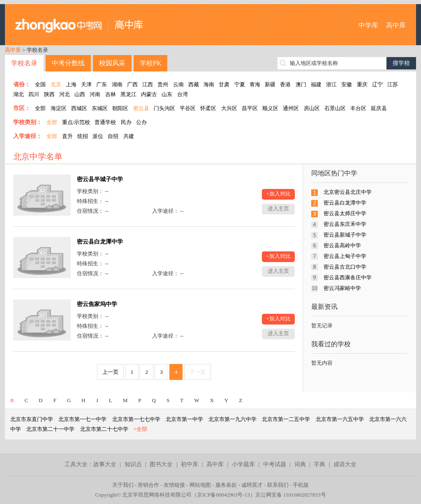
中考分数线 (68, 63)
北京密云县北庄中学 (348, 192)
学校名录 (24, 63)
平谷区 (188, 108)
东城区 (100, 108)
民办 (126, 122)
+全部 (140, 429)
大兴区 (229, 108)
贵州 (163, 84)
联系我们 (278, 485)
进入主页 (278, 208)
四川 (34, 94)
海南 (209, 84)
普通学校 (105, 122)
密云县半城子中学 (100, 179)
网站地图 (200, 485)
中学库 (368, 25)
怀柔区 (208, 108)
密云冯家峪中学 (342, 288)
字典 (319, 464)
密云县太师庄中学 (345, 213)
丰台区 (358, 108)
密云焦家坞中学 (97, 304)
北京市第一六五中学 (340, 419)
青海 (255, 84)
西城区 (79, 108)
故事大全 (105, 464)
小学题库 (243, 464)
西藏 (194, 84)
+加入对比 (278, 194)
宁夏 (240, 84)
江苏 (393, 84)
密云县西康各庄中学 (348, 277)
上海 (71, 84)
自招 (113, 136)
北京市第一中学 (184, 419)
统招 (83, 136)
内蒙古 (149, 94)
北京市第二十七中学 (104, 429)
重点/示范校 (76, 122)
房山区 (312, 108)
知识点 (133, 464)
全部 (40, 108)
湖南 (117, 84)
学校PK (150, 63)
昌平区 (250, 108)
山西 (80, 94)
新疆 (270, 84)
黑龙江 (128, 94)
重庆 (362, 84)
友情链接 (174, 485)
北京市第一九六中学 (232, 419)
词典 (300, 464)
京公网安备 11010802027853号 (291, 495)
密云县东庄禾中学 (345, 224)
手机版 (301, 485)
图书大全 (161, 464)
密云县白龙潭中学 (100, 242)
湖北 (19, 94)
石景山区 (335, 108)
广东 (102, 84)
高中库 (396, 25)
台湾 (183, 94)
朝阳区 (120, 108)
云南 (178, 84)
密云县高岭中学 (342, 245)
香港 (285, 84)
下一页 (198, 372)
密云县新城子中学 (345, 235)
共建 (129, 136)
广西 (132, 84)
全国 (40, 84)
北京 (56, 84)
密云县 (141, 108)
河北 (65, 94)
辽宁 (377, 84)
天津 (86, 84)
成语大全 (345, 464)
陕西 (49, 94)
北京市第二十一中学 (50, 429)
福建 (316, 84)
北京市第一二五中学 (286, 419)
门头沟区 (164, 108)
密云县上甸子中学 (345, 256)
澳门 (301, 84)
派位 (98, 136)
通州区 (291, 108)
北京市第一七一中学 (82, 419)
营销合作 (148, 485)
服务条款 (226, 485)
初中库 (190, 464)
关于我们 (123, 485)
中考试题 (275, 464)
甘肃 (224, 84)
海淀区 (59, 108)
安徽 (347, 84)
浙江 (331, 84)
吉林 (111, 94)
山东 (167, 94)
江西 (148, 84)
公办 (141, 122)
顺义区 (270, 108)
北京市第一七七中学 (136, 419)
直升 (67, 136)
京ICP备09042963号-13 (223, 495)
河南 (95, 94)
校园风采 (112, 63)
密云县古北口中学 (345, 267)
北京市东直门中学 (32, 419)
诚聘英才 (252, 485)
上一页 (110, 372)
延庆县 (379, 108)
